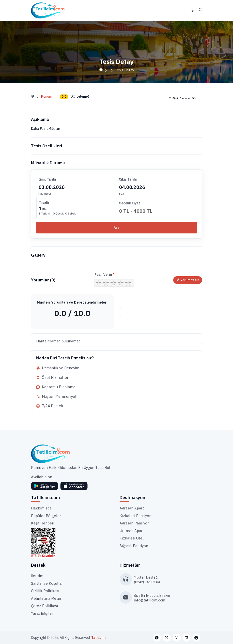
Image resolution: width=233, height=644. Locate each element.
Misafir (44, 202)
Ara (116, 228)
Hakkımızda (41, 508)
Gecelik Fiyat (129, 203)
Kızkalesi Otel (132, 538)
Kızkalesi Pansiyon (135, 516)
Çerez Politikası (44, 606)
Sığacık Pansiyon (134, 546)
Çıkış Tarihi (128, 179)
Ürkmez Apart (132, 531)
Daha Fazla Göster (46, 129)
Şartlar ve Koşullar (47, 583)
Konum (47, 96)
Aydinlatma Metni (46, 598)
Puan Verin (105, 275)
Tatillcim (98, 638)
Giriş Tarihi (47, 179)
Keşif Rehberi (43, 523)
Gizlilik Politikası (45, 591)
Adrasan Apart (132, 508)
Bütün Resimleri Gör (183, 98)
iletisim (37, 576)
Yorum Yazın (188, 280)
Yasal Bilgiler (42, 613)
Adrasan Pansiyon (135, 523)
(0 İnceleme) (79, 96)
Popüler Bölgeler (46, 516)
